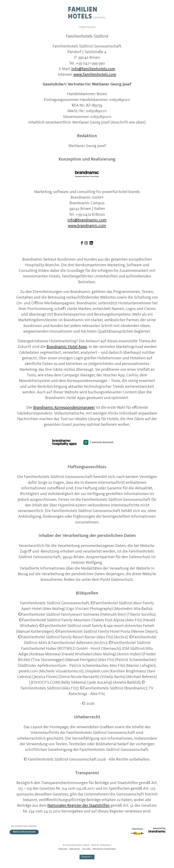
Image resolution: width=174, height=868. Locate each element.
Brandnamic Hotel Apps (67, 347)
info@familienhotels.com (93, 69)
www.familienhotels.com (95, 75)
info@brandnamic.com (87, 220)
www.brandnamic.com (87, 226)
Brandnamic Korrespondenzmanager (64, 408)
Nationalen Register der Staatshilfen (79, 806)
